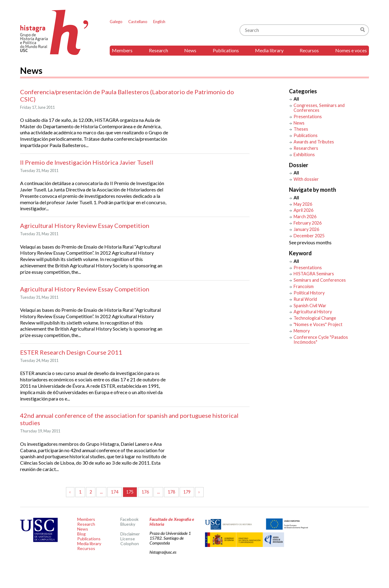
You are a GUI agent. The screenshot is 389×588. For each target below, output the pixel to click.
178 (171, 492)
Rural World (305, 299)
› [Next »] (199, 492)
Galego (116, 22)
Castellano (138, 22)
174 (115, 492)
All (296, 99)
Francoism (304, 286)
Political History (309, 293)
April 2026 (303, 210)
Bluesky (128, 524)
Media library (269, 50)
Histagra (54, 32)
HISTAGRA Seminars (314, 274)
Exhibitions (304, 155)
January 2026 (306, 229)
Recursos (309, 50)
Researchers (306, 148)
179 (187, 492)
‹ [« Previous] (70, 492)
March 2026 (305, 217)
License (128, 539)
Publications (226, 50)
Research (158, 50)
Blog (81, 534)
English (159, 22)
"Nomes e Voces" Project (318, 324)
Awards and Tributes (314, 142)
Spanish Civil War (310, 306)
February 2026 (308, 223)
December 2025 (309, 236)
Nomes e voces (351, 50)
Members (122, 50)
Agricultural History (313, 312)
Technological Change (315, 318)
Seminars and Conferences (320, 280)
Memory (302, 331)
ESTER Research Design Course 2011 (71, 352)
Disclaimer (130, 534)
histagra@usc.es (163, 552)
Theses (301, 129)
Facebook (129, 519)
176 (145, 492)
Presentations (308, 117)
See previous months (310, 242)
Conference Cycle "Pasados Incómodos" (321, 340)
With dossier (306, 179)
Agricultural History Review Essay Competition (85, 225)
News (190, 50)
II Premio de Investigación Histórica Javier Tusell (87, 162)
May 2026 (303, 204)
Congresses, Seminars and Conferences (319, 108)
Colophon (130, 543)
